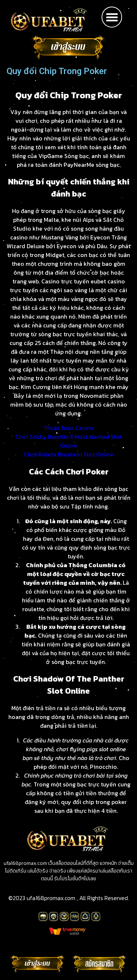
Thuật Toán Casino (68, 428)
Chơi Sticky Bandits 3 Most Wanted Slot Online (68, 441)
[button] (112, 17)
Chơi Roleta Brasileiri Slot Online (69, 454)
